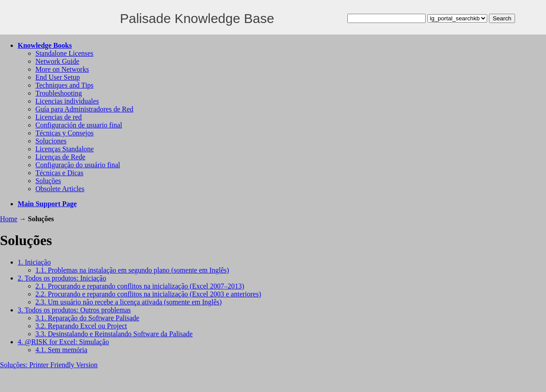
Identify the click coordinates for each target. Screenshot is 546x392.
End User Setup (58, 77)
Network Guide (57, 61)
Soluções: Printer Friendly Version (49, 365)
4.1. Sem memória (61, 350)
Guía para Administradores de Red (84, 109)
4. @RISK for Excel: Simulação (63, 342)
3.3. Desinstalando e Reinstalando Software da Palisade (114, 334)
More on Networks (62, 69)
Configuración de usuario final (79, 125)
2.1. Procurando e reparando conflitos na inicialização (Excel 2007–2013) (140, 286)
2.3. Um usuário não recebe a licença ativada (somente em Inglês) (129, 302)
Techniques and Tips (64, 85)
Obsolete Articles (60, 189)
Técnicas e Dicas (59, 173)
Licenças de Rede (60, 157)
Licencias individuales (67, 101)
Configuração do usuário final (78, 165)
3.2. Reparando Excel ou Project (81, 326)
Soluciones (51, 141)
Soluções (48, 181)
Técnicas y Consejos (65, 133)
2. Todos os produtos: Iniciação (62, 278)
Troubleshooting (59, 93)
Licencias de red (59, 117)
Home (9, 219)
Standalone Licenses (64, 53)
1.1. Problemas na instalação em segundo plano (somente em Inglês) (132, 270)
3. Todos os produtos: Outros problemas (74, 310)
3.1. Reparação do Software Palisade (87, 318)
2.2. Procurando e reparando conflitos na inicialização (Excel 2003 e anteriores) (148, 294)
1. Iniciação (34, 262)
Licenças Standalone (65, 149)
